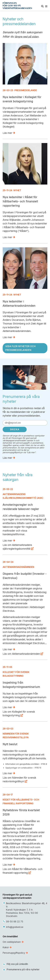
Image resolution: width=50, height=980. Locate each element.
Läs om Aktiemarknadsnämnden (23, 654)
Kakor (7, 947)
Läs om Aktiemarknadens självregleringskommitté (18, 547)
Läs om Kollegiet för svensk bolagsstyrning (19, 714)
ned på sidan (31, 37)
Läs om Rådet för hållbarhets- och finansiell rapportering (23, 871)
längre (19, 37)
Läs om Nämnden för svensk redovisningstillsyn (19, 780)
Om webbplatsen (13, 942)
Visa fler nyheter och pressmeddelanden (20, 348)
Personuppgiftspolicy (15, 953)
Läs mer (9, 133)
